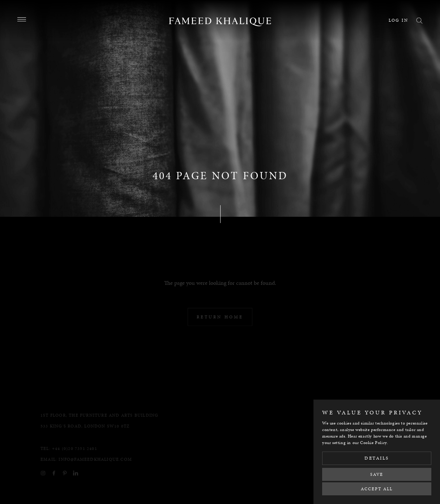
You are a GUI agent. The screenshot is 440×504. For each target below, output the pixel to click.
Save (377, 474)
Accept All (377, 489)
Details (377, 458)
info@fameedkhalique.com (95, 464)
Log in (398, 20)
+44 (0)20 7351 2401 (75, 453)
